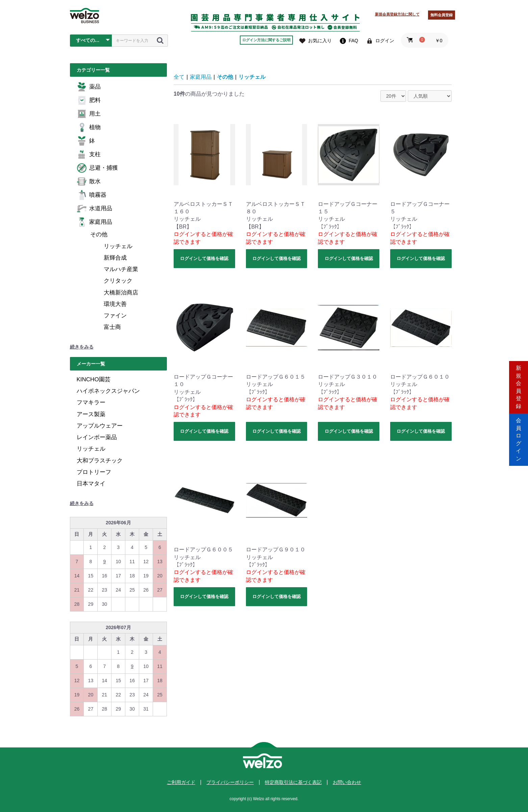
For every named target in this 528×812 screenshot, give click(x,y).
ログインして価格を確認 (204, 258)
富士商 (112, 327)
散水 (89, 182)
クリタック (118, 281)
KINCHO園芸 (94, 379)
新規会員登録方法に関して (397, 14)
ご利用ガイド (181, 782)
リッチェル (118, 246)
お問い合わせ (347, 782)
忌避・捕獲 (97, 168)
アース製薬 (91, 414)
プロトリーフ (94, 472)
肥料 (89, 100)
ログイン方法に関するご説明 (266, 40)
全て (179, 77)
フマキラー (91, 402)
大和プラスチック (100, 461)
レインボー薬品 (97, 437)
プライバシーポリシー (230, 782)
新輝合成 (115, 258)
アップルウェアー (100, 426)
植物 (89, 127)
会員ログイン (519, 435)
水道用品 (94, 209)
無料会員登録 (442, 15)
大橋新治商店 (121, 293)
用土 (89, 114)
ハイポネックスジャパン (108, 391)
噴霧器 (92, 195)
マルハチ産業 (121, 269)
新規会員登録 (519, 377)
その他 (99, 234)
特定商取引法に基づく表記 (293, 782)
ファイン (115, 316)
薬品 (89, 87)
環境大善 (115, 304)
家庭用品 (94, 222)
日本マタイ (91, 484)
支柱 (89, 154)
